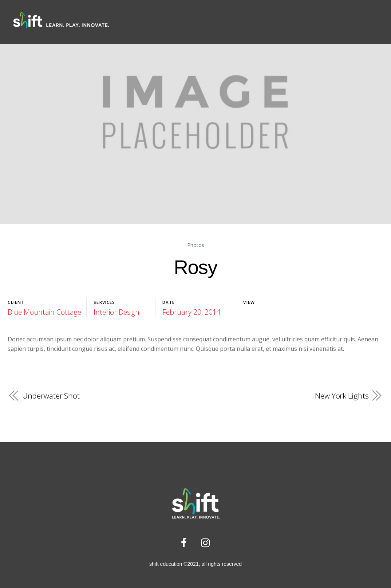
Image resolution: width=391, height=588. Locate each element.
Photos (195, 245)
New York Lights (342, 395)
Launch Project (268, 312)
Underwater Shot (51, 395)
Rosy (195, 267)
